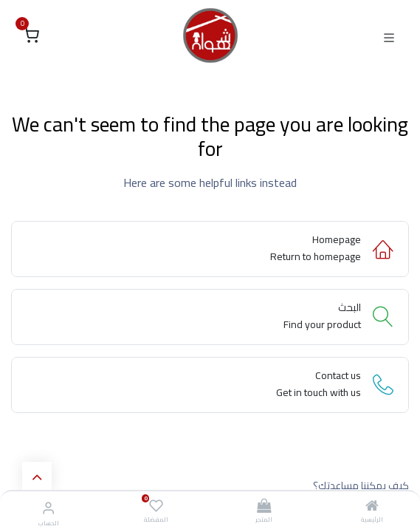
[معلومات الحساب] (48, 508)
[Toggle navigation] (389, 36)
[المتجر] (264, 507)
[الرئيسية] (372, 507)
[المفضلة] (156, 506)
